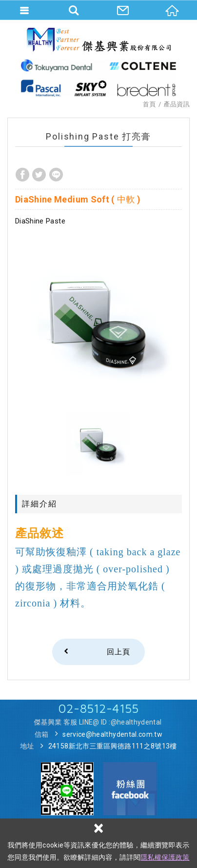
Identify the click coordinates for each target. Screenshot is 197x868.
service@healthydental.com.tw (112, 734)
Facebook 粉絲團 (130, 789)
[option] (98, 321)
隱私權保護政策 (165, 857)
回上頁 (118, 652)
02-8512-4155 (98, 708)
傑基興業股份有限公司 (99, 40)
